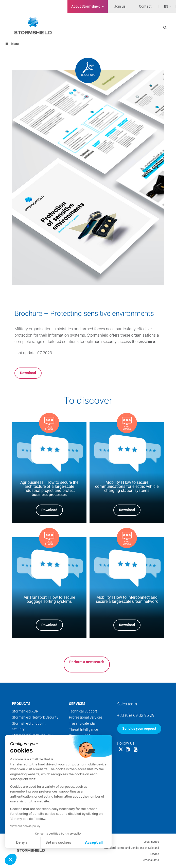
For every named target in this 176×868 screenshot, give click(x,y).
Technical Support (83, 711)
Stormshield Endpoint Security (29, 726)
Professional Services (86, 717)
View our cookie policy (25, 826)
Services (77, 704)
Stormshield (86, 6)
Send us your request (139, 728)
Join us (120, 6)
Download (28, 373)
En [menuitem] (166, 7)
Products (21, 704)
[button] (11, 859)
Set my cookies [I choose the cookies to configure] (58, 843)
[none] (165, 6)
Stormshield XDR (25, 711)
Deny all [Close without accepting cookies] (23, 843)
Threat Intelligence (83, 729)
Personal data (150, 860)
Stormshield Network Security (35, 717)
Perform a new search (87, 662)
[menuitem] (165, 6)
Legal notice (151, 842)
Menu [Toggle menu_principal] (12, 44)
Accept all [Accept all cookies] (94, 843)
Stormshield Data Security (32, 735)
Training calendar (83, 723)
